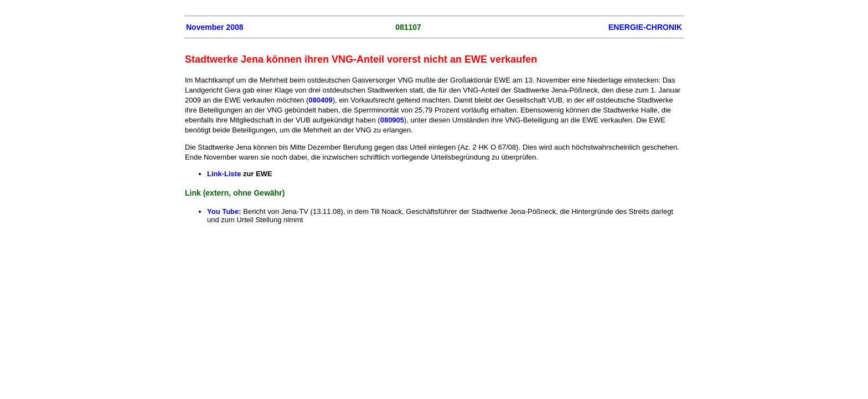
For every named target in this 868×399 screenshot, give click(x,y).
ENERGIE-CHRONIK (645, 27)
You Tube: (224, 211)
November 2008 (215, 27)
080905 (392, 120)
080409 (320, 100)
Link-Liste (224, 174)
